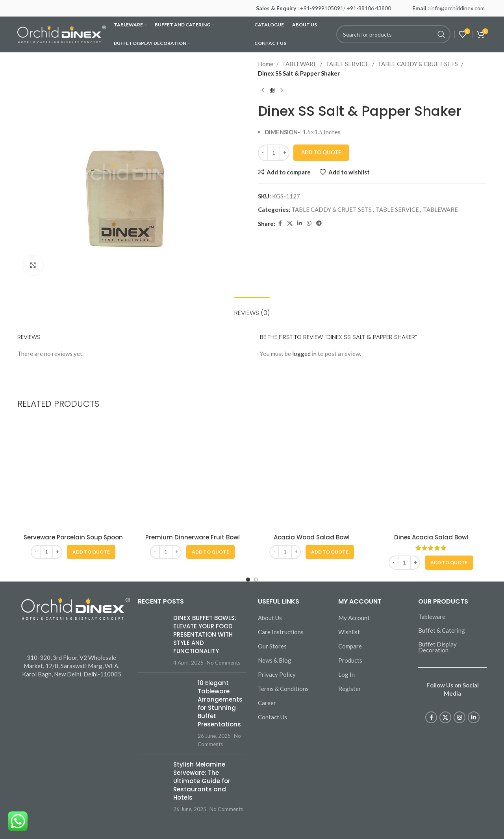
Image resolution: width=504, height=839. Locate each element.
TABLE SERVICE (347, 64)
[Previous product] (263, 91)
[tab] (252, 309)
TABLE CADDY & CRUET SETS (418, 64)
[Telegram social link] (319, 223)
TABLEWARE (299, 64)
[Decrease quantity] (263, 153)
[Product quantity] (274, 153)
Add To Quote (321, 152)
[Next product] (282, 91)
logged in (304, 354)
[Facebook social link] (280, 223)
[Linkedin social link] (300, 223)
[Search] (393, 34)
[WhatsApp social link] (309, 223)
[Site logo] (62, 33)
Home (266, 64)
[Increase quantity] (284, 153)
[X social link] (290, 223)
